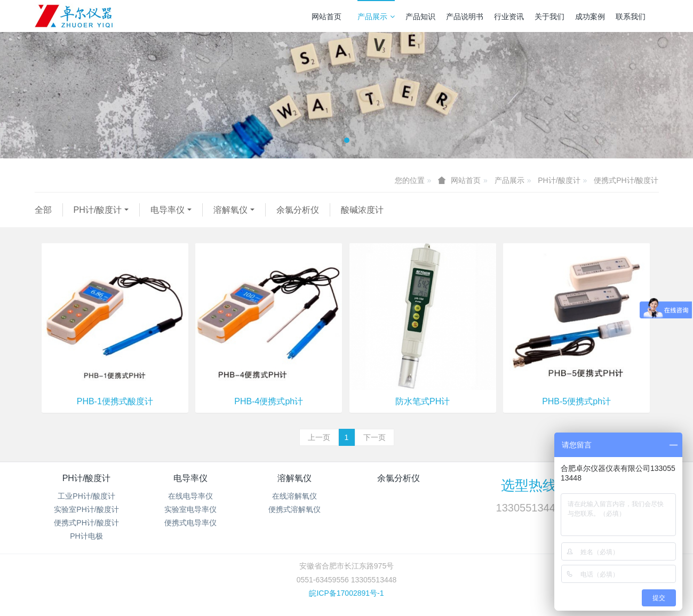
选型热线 (529, 485)
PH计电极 (86, 536)
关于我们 (549, 17)
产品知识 (420, 17)
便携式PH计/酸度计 (626, 180)
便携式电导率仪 (190, 523)
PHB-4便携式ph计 (269, 401)
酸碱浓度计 (362, 210)
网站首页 (326, 17)
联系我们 (631, 17)
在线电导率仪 (190, 496)
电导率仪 (168, 210)
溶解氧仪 (230, 210)
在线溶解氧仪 (294, 496)
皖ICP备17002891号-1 (346, 593)
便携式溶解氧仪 (294, 509)
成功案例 (590, 17)
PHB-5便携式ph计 (576, 401)
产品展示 (376, 17)
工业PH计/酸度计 (86, 496)
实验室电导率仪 (190, 509)
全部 (43, 210)
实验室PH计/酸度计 (86, 509)
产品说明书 (465, 17)
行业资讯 (509, 17)
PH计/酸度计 (559, 180)
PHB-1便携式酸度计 (115, 401)
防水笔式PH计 (423, 401)
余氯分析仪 (298, 210)
